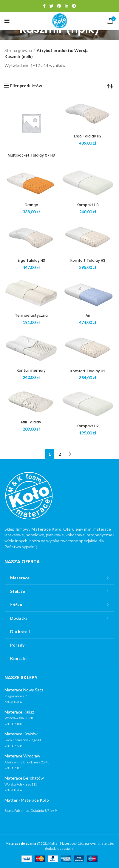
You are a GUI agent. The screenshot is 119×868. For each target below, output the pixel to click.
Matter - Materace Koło (27, 800)
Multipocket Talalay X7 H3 (31, 155)
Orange (31, 205)
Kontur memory (31, 370)
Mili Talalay (31, 422)
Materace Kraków (21, 734)
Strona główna (18, 50)
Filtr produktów (26, 86)
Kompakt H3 (88, 205)
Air (88, 315)
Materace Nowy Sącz (24, 690)
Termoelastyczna (31, 315)
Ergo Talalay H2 (88, 136)
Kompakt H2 (88, 426)
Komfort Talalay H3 (88, 260)
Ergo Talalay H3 (31, 260)
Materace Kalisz (19, 712)
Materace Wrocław (22, 756)
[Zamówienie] (110, 86)
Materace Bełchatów (24, 778)
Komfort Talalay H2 (88, 371)
